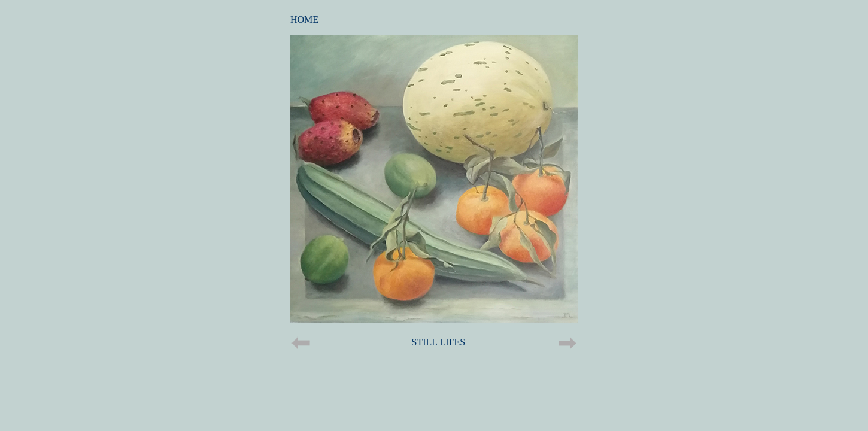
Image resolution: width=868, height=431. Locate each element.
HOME (304, 19)
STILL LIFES (439, 342)
